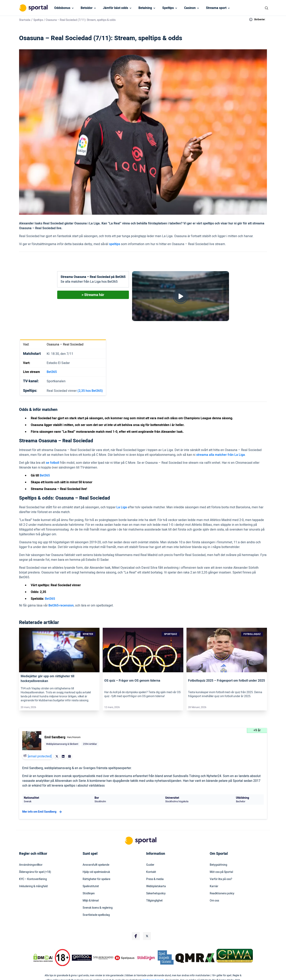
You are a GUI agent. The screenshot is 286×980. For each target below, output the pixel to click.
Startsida (25, 20)
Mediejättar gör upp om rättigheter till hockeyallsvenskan (47, 679)
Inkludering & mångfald (33, 886)
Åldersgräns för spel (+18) (35, 872)
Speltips (168, 8)
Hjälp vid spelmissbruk (96, 872)
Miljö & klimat (91, 901)
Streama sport (216, 8)
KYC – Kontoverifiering (33, 879)
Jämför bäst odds (115, 8)
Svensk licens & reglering (98, 908)
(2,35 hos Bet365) (90, 391)
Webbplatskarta (156, 886)
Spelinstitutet (91, 886)
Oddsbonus (62, 8)
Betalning (145, 8)
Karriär (214, 886)
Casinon (190, 8)
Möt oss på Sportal (221, 872)
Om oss (214, 901)
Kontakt (151, 872)
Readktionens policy (222, 894)
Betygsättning (218, 865)
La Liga (122, 507)
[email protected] (40, 756)
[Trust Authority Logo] (82, 958)
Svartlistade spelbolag (96, 915)
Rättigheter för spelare (96, 879)
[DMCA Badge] (43, 958)
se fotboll (53, 463)
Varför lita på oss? (221, 879)
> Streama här (93, 295)
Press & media (155, 879)
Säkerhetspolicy (156, 894)
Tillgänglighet (154, 901)
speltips (115, 244)
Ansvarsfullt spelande (96, 865)
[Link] (59, 650)
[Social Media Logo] (136, 936)
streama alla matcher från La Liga (221, 455)
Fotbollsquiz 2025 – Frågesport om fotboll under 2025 (227, 681)
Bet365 (52, 372)
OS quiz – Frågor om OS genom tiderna (132, 681)
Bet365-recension (61, 605)
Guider (150, 865)
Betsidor (87, 8)
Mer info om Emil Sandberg (43, 812)
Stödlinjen (89, 894)
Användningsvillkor (31, 865)
